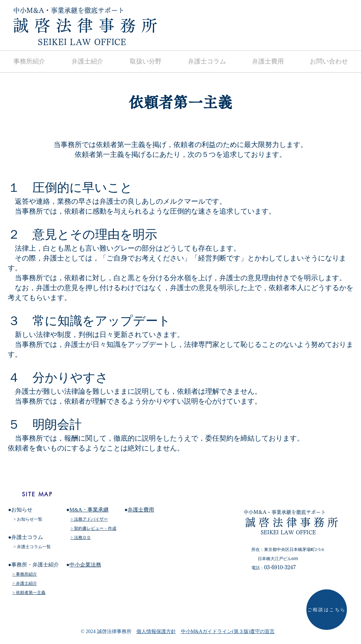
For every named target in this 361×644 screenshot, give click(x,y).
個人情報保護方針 (156, 631)
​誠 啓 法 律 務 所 (85, 25)
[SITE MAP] (37, 494)
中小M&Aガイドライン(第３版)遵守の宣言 (228, 631)
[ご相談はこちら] (327, 610)
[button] (145, 62)
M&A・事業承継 (89, 510)
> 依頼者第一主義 (29, 593)
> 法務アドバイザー (89, 519)
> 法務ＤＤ (81, 538)
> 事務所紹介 (25, 574)
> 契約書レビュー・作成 (93, 528)
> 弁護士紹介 (25, 583)
